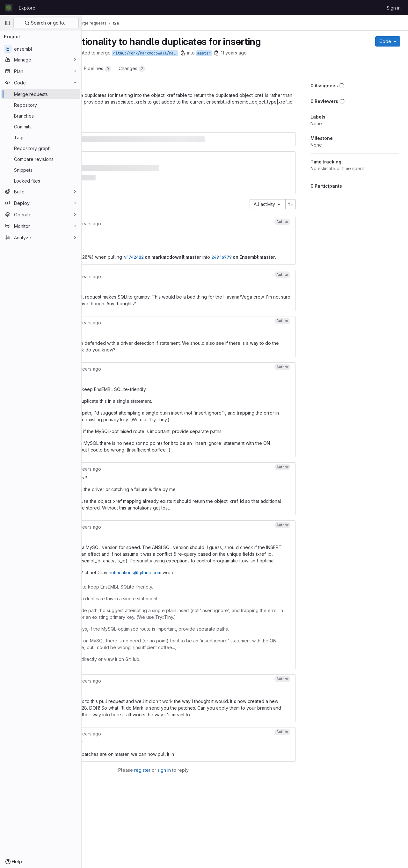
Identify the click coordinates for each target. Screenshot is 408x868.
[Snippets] (41, 170)
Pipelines (176, 69)
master (282, 53)
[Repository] (41, 105)
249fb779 (118, 253)
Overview (107, 69)
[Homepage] (9, 8)
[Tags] (41, 137)
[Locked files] (41, 181)
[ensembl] (41, 49)
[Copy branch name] (261, 53)
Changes (210, 69)
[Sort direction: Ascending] (293, 193)
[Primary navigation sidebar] (8, 23)
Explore (27, 8)
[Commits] (41, 127)
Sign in (394, 8)
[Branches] (41, 116)
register (182, 833)
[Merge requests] (41, 94)
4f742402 (212, 246)
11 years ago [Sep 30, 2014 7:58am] (312, 53)
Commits (142, 69)
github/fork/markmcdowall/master (224, 53)
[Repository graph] (41, 148)
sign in (204, 833)
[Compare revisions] (41, 159)
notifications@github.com (213, 608)
